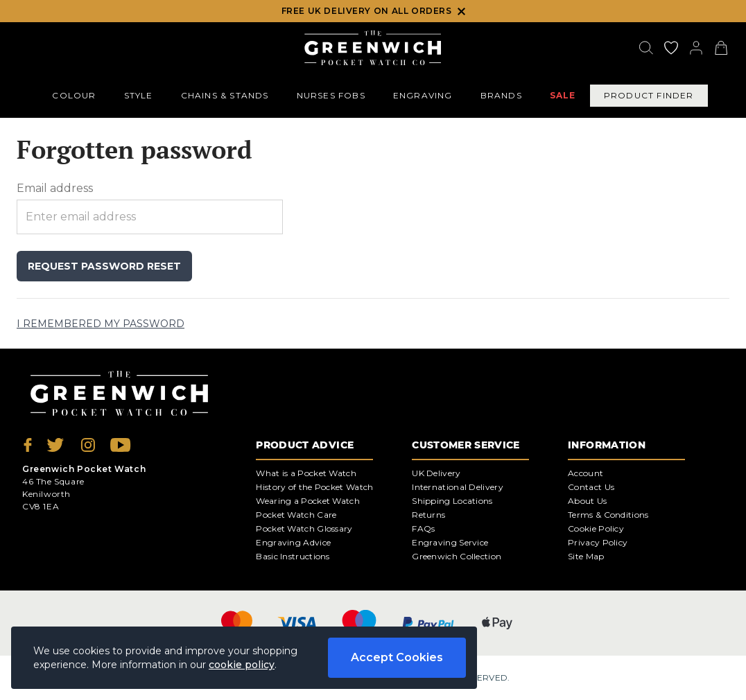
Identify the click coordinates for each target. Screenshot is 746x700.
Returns (428, 515)
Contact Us (591, 487)
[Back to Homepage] (373, 48)
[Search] (646, 48)
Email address (55, 188)
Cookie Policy (596, 528)
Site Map (586, 556)
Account (585, 473)
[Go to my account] (671, 48)
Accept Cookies (397, 657)
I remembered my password (101, 324)
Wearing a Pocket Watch (308, 501)
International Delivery (458, 487)
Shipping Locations (452, 501)
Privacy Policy (598, 542)
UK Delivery (436, 473)
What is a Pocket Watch (306, 473)
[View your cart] (721, 48)
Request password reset (104, 266)
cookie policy (242, 665)
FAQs (423, 528)
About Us (587, 501)
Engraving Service (450, 542)
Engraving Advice (293, 542)
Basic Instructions (293, 556)
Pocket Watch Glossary (304, 528)
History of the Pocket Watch (314, 487)
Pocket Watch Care (296, 515)
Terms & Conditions (608, 515)
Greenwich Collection (457, 556)
